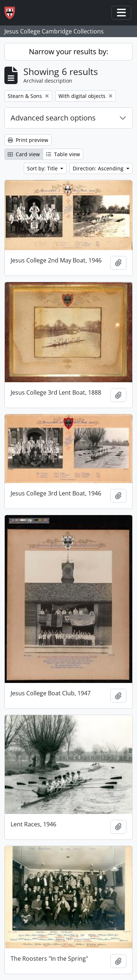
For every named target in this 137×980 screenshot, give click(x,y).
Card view (24, 154)
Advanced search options (53, 118)
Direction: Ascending (99, 168)
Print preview (28, 140)
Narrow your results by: (68, 52)
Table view (63, 154)
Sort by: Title (43, 168)
